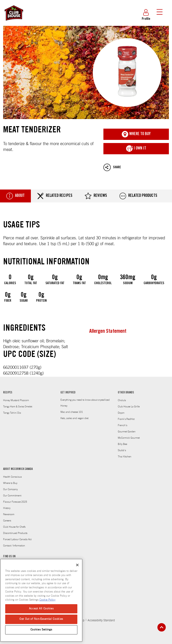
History (7, 508)
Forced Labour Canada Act (17, 539)
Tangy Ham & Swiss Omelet (18, 407)
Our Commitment (12, 496)
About (15, 196)
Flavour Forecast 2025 (15, 502)
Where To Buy (136, 134)
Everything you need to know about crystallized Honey (85, 403)
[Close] (77, 565)
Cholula (122, 400)
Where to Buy (10, 483)
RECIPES (8, 393)
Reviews (96, 196)
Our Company (10, 489)
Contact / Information (14, 546)
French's (122, 425)
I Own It (136, 149)
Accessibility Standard (101, 620)
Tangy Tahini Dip (12, 413)
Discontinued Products (15, 533)
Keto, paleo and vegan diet (74, 418)
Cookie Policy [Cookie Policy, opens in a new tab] (47, 600)
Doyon (121, 413)
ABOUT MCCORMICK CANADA (18, 469)
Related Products (138, 196)
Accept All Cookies (41, 609)
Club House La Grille (129, 407)
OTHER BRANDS (126, 393)
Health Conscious (12, 477)
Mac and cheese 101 (72, 412)
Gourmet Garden (127, 432)
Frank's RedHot (126, 419)
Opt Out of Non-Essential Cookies (41, 619)
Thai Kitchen (125, 457)
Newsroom (9, 514)
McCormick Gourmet (129, 438)
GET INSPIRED (68, 393)
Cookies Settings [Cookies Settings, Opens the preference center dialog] (41, 630)
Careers (7, 521)
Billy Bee (122, 444)
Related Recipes (55, 196)
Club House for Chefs (14, 527)
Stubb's (122, 450)
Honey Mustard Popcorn (16, 400)
